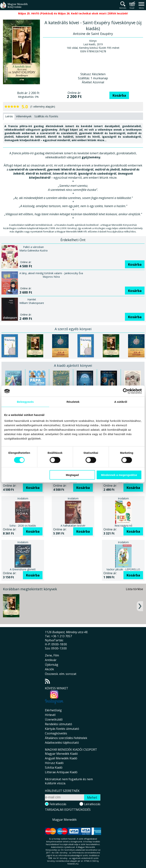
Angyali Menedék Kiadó (61, 758)
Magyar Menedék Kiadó (61, 754)
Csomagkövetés (56, 733)
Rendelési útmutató (58, 724)
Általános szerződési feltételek (66, 738)
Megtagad (72, 475)
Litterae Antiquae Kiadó (61, 772)
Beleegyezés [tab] (25, 402)
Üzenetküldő (54, 719)
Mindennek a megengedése (119, 475)
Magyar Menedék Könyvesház (14, 7)
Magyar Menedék (64, 820)
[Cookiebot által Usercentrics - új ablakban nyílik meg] (126, 391)
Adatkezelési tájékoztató (62, 743)
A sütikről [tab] (121, 402)
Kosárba (119, 95)
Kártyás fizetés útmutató (62, 729)
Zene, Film (52, 655)
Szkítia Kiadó (54, 767)
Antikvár (51, 660)
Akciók (49, 669)
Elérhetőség (53, 710)
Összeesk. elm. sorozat (61, 674)
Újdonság (52, 665)
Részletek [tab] (73, 402)
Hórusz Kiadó (54, 763)
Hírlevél (50, 715)
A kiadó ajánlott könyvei (73, 365)
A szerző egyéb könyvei (73, 329)
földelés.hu (73, 864)
